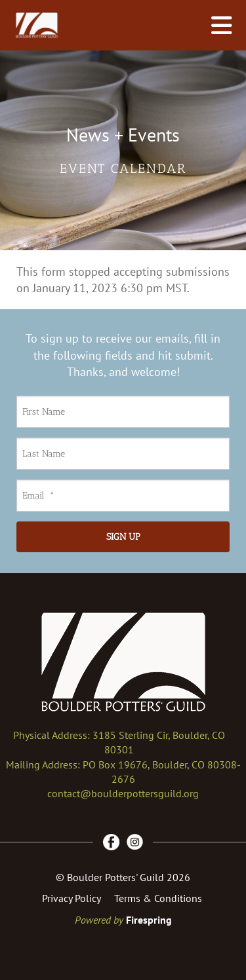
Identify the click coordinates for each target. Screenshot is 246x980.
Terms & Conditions (158, 898)
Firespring (149, 920)
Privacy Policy (72, 898)
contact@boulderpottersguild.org (123, 793)
